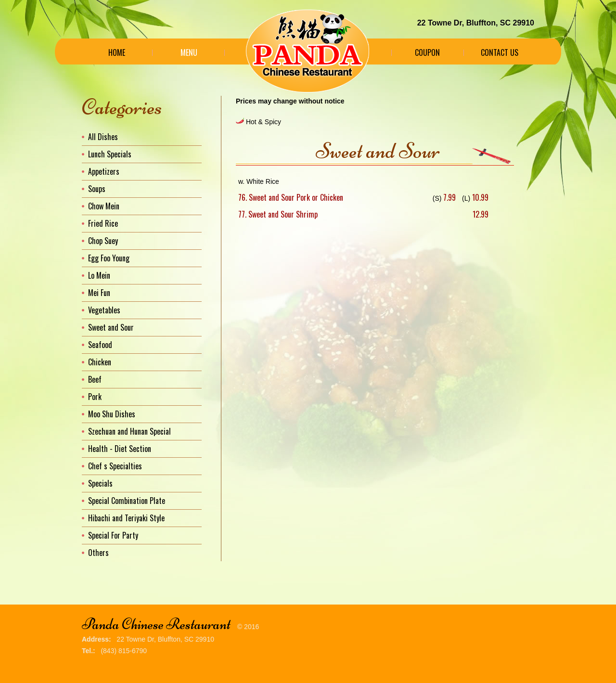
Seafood (100, 345)
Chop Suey (103, 241)
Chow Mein (104, 206)
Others (98, 553)
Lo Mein (99, 275)
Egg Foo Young (109, 258)
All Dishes (103, 137)
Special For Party (113, 535)
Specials (100, 483)
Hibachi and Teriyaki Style (126, 518)
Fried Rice (103, 223)
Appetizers (104, 171)
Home (117, 52)
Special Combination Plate (127, 501)
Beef (95, 379)
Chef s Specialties (115, 466)
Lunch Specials (110, 154)
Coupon (427, 52)
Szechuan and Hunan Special (129, 431)
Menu (189, 52)
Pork (95, 397)
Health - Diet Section (120, 449)
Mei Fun (99, 293)
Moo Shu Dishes (112, 414)
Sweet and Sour (111, 327)
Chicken (100, 362)
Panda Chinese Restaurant (156, 624)
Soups (97, 189)
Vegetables (104, 310)
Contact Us (500, 52)
